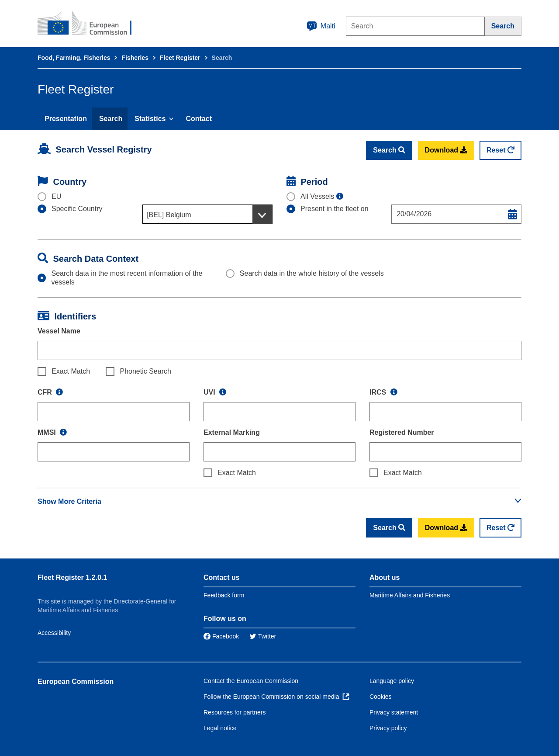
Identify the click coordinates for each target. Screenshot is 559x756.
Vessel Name (59, 331)
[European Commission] (90, 24)
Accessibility (54, 633)
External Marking (232, 432)
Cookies (381, 697)
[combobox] (207, 214)
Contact (199, 119)
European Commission (76, 681)
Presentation (66, 119)
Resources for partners (235, 712)
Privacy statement (394, 712)
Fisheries (135, 58)
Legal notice (220, 728)
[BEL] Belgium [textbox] (169, 215)
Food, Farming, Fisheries (74, 58)
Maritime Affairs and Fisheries (410, 595)
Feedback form (224, 595)
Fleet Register (180, 58)
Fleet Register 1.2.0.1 (72, 577)
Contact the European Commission (251, 681)
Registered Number (402, 432)
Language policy (392, 681)
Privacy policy (388, 728)
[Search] (503, 26)
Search (111, 119)
